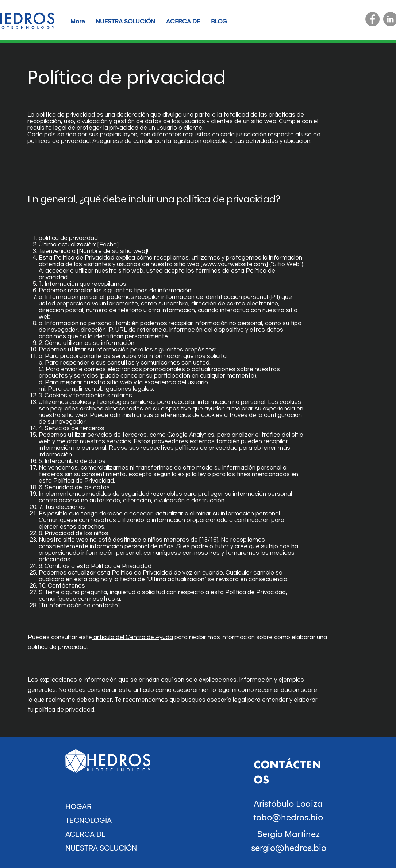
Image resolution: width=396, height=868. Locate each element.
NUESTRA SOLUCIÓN (101, 848)
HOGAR (78, 806)
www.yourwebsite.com (234, 264)
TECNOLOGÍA (89, 820)
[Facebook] (372, 19)
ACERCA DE (86, 834)
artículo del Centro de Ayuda (132, 637)
